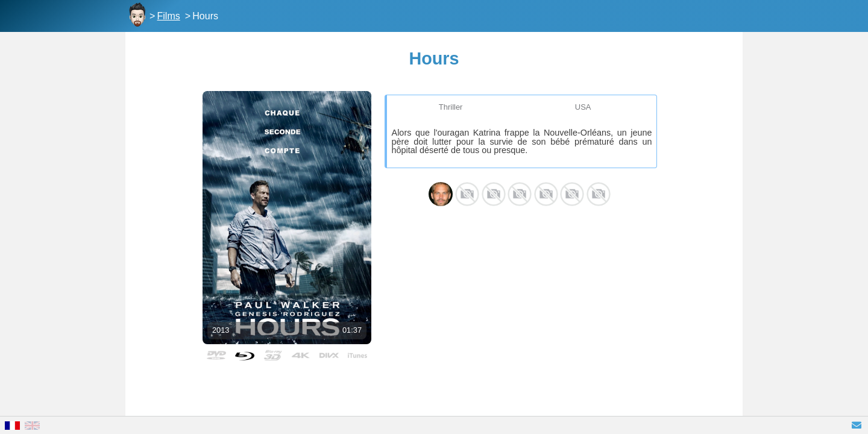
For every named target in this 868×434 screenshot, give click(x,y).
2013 (221, 330)
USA (583, 107)
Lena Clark (599, 194)
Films (169, 16)
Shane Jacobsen (520, 194)
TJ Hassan (572, 194)
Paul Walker (441, 194)
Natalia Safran (546, 194)
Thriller (451, 107)
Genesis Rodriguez (467, 194)
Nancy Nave (494, 194)
